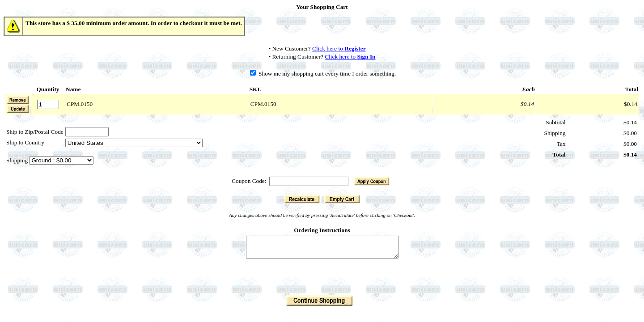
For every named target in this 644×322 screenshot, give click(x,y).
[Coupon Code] (309, 181)
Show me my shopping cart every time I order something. (323, 74)
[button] (18, 109)
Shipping (18, 160)
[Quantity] (48, 104)
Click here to (339, 49)
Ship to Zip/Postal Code (35, 132)
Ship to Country (25, 142)
